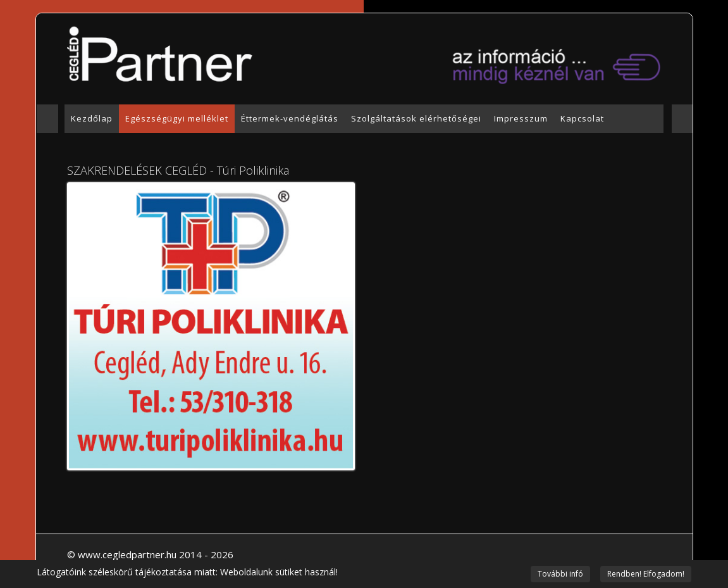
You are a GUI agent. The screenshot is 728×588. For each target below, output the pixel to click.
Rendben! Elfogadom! (646, 574)
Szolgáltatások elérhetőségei (416, 118)
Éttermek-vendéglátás (290, 118)
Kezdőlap (92, 118)
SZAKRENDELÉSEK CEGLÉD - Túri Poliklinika (178, 170)
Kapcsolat (582, 118)
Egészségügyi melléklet (177, 118)
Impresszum (521, 118)
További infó (560, 574)
